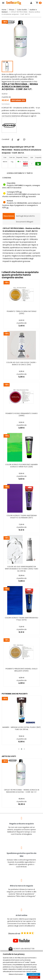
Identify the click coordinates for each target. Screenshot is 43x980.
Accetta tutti (33, 974)
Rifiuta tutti (34, 977)
